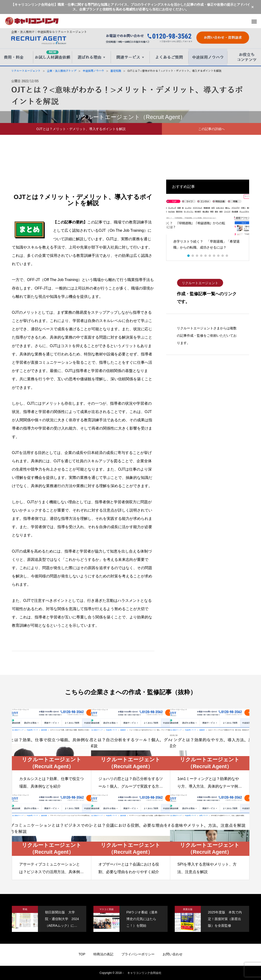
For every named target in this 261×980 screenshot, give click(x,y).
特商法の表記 (103, 954)
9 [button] (223, 256)
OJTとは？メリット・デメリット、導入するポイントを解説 (81, 129)
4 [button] (201, 256)
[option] (208, 224)
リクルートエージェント (200, 283)
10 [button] (227, 256)
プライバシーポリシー (138, 954)
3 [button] (197, 256)
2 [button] (193, 256)
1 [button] (189, 256)
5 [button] (206, 256)
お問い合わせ (173, 954)
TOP (82, 954)
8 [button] (219, 256)
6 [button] (210, 256)
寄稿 (25, 909)
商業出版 (188, 909)
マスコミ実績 (106, 909)
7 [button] (214, 256)
